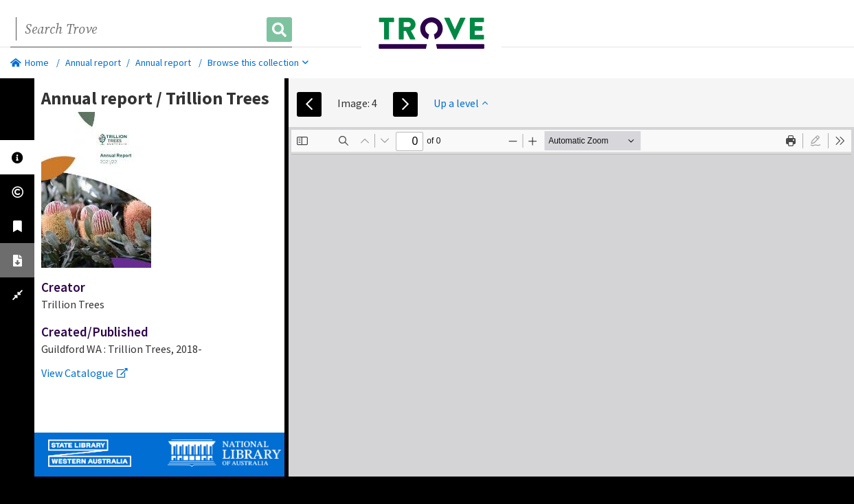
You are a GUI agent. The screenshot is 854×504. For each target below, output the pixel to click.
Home (30, 62)
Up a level (461, 103)
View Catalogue (85, 373)
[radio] (816, 141)
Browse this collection (258, 62)
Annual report (93, 62)
